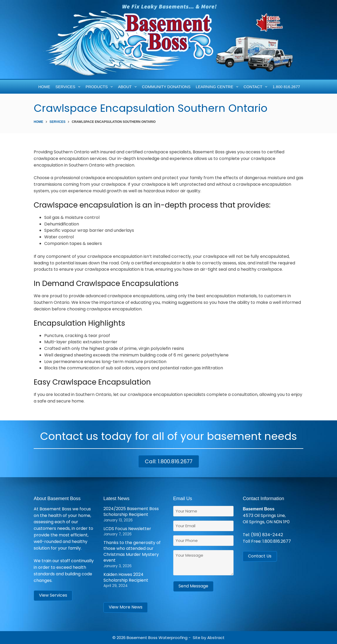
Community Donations (166, 87)
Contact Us (260, 556)
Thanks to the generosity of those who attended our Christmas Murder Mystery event (132, 551)
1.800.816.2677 (277, 541)
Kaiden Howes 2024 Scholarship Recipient (126, 577)
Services (69, 87)
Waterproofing (173, 638)
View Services (53, 595)
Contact (256, 87)
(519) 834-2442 (267, 535)
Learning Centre (218, 87)
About (128, 87)
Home (44, 87)
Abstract (216, 638)
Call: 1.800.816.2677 (169, 461)
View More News (126, 607)
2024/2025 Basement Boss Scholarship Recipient (131, 512)
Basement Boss (142, 638)
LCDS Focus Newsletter (127, 529)
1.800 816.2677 (286, 87)
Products (100, 87)
